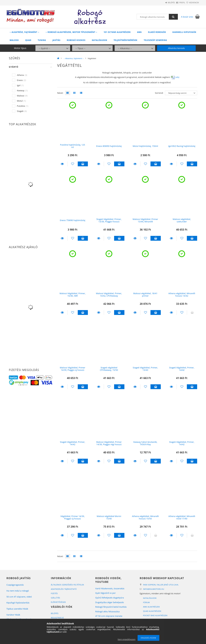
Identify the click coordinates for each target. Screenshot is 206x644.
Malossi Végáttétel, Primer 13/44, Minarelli (145, 220)
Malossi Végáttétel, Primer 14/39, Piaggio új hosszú (73, 369)
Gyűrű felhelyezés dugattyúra (110, 598)
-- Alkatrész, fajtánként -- (24, 32)
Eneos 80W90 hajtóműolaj (109, 146)
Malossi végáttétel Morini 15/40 (109, 517)
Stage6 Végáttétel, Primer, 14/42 (182, 369)
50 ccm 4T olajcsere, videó (19, 597)
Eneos (20, 80)
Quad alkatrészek (152, 611)
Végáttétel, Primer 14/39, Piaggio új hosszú (73, 517)
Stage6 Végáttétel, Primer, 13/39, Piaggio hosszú (109, 220)
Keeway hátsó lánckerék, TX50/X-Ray (145, 443)
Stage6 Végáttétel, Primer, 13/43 (145, 369)
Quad (28, 40)
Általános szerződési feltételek (67, 585)
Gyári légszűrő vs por (105, 593)
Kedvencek (192, 3)
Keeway (21, 90)
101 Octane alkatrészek (117, 32)
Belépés (162, 3)
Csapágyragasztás (15, 585)
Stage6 (20, 111)
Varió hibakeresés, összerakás (110, 588)
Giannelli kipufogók (184, 32)
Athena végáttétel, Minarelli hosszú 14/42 (182, 295)
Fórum (146, 602)
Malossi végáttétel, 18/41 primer (145, 295)
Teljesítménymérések (125, 40)
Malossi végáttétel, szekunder (182, 220)
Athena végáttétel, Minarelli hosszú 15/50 (145, 517)
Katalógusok (100, 40)
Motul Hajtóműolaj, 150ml (145, 146)
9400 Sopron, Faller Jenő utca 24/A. (161, 585)
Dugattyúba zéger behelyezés (110, 602)
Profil (177, 3)
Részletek (62, 164)
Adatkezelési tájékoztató (64, 589)
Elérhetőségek (58, 602)
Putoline (21, 106)
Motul (20, 101)
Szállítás (55, 598)
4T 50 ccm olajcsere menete (109, 616)
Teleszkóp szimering (155, 40)
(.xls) (175, 77)
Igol (19, 85)
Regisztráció (57, 618)
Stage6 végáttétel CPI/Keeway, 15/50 (109, 369)
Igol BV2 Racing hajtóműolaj (182, 146)
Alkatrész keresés (176, 48)
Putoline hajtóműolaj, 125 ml (73, 146)
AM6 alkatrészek (151, 607)
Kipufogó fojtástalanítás (18, 603)
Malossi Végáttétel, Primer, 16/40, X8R (73, 295)
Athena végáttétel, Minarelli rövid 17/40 (182, 517)
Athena (20, 75)
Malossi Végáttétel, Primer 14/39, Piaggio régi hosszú (109, 443)
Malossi (14, 40)
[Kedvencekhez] (73, 164)
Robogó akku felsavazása (107, 611)
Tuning (42, 40)
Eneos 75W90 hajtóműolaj (73, 220)
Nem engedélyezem (127, 639)
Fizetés (54, 593)
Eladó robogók (157, 32)
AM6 (139, 32)
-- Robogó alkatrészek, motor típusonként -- (71, 32)
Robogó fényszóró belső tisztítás (111, 607)
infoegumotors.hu (154, 589)
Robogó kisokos (76, 40)
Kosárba (83, 164)
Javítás (56, 40)
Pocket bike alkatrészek (155, 615)
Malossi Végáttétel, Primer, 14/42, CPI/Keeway (109, 295)
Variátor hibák (13, 615)
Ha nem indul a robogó (18, 591)
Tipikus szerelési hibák (17, 609)
